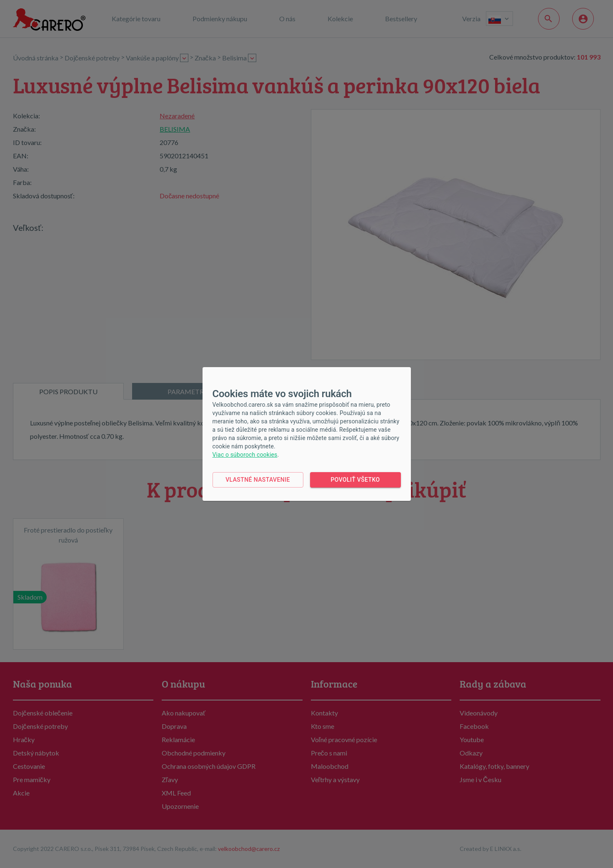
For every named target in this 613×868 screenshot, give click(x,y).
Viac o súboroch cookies (245, 455)
